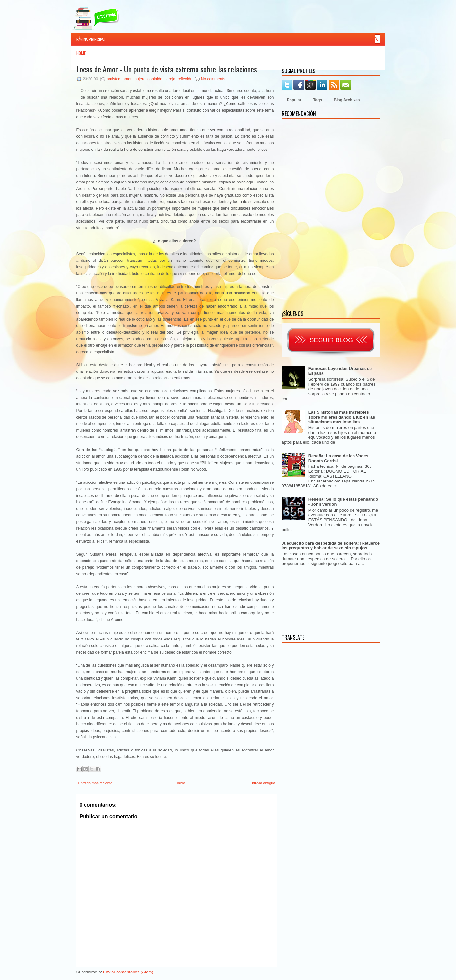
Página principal (91, 39)
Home (81, 53)
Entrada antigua (262, 783)
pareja (170, 79)
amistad (114, 79)
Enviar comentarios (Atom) (128, 972)
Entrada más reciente (95, 783)
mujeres (141, 79)
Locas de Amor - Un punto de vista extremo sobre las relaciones (167, 69)
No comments (213, 79)
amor (127, 79)
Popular (294, 100)
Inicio (181, 783)
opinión (156, 79)
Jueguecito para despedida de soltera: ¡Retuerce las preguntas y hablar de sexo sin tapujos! (331, 545)
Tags (317, 100)
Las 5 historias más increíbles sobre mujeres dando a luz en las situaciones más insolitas (342, 417)
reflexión (185, 79)
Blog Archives (347, 100)
